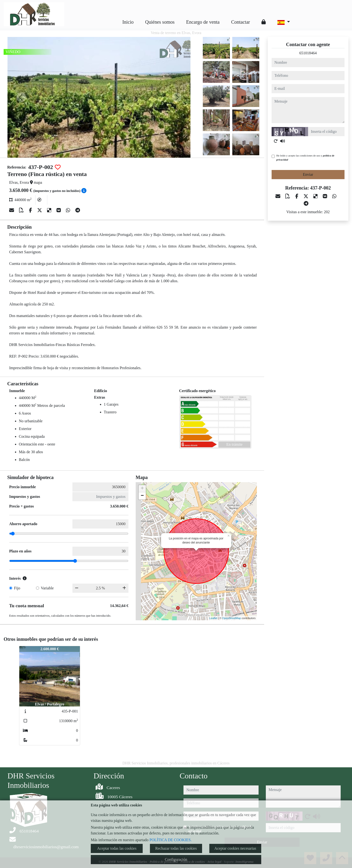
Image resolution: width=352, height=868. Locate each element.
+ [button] (142, 489)
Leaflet (213, 618)
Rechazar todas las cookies (176, 848)
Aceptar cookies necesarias (235, 848)
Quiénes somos (160, 22)
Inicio (128, 22)
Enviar (308, 174)
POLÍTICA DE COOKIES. (171, 840)
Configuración (176, 859)
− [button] (142, 496)
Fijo (17, 588)
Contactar (240, 22)
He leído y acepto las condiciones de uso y (305, 158)
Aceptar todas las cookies (117, 848)
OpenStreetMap (232, 618)
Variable (47, 588)
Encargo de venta (203, 22)
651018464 (308, 53)
